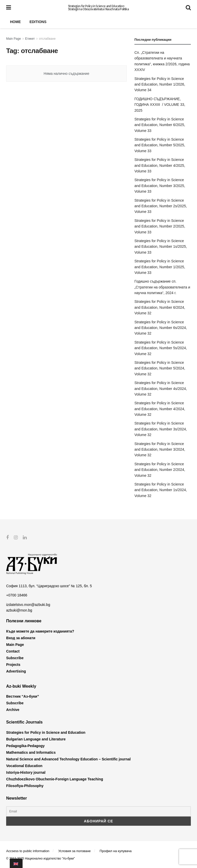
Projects (13, 665)
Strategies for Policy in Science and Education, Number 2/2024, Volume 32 (160, 470)
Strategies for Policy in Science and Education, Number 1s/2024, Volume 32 (161, 490)
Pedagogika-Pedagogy (25, 746)
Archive (13, 710)
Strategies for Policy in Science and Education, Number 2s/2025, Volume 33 (161, 206)
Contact (13, 651)
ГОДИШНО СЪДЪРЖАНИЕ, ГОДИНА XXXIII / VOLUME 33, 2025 (160, 105)
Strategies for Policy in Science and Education (46, 732)
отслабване (47, 39)
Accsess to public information (28, 851)
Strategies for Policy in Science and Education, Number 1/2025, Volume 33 (160, 267)
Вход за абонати (21, 638)
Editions (38, 22)
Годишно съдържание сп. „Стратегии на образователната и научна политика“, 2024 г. (162, 287)
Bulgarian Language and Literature (36, 739)
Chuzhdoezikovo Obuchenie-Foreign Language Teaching (55, 779)
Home (15, 22)
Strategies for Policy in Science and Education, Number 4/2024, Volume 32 (160, 409)
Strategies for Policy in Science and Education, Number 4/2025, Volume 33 (160, 165)
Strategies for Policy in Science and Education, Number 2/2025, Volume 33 (160, 226)
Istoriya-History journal (26, 772)
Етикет (30, 39)
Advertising (16, 671)
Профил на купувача (116, 851)
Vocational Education (24, 766)
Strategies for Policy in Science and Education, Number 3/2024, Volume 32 (160, 449)
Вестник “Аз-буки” (23, 696)
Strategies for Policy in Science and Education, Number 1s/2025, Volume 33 (161, 247)
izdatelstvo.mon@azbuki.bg (28, 604)
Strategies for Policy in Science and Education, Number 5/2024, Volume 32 (160, 368)
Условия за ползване (74, 851)
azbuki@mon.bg (19, 610)
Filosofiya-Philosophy (25, 786)
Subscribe (15, 658)
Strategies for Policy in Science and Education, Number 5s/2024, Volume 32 (161, 348)
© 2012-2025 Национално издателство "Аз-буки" (41, 859)
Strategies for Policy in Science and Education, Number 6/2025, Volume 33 (160, 125)
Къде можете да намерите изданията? (40, 631)
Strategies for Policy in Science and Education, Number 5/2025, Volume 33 (160, 145)
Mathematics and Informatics (31, 752)
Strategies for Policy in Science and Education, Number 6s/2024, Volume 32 (161, 328)
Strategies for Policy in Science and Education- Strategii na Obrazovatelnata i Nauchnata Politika (98, 8)
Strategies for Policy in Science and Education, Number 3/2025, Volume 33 (160, 186)
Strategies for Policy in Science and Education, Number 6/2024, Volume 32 (160, 307)
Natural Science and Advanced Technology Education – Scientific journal (68, 759)
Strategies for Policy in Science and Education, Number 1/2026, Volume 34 (160, 84)
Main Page (13, 39)
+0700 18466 (17, 595)
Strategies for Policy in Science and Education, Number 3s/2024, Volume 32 (161, 429)
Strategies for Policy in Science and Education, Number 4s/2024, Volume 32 (161, 389)
